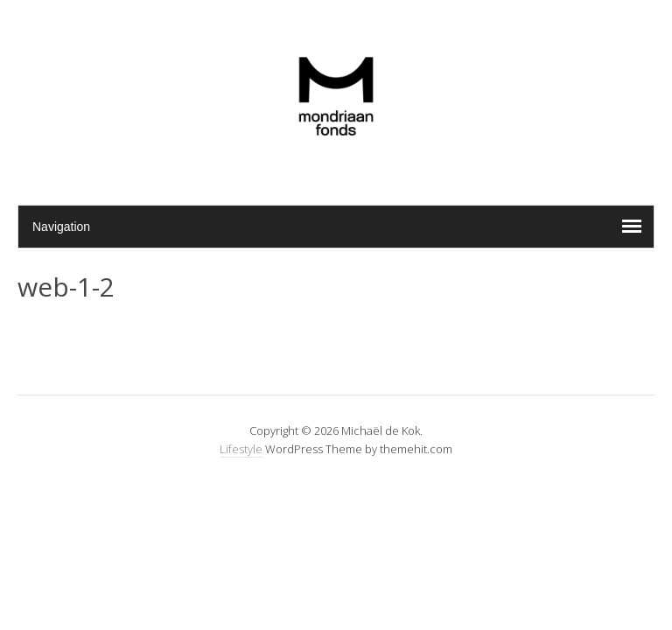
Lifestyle (241, 449)
